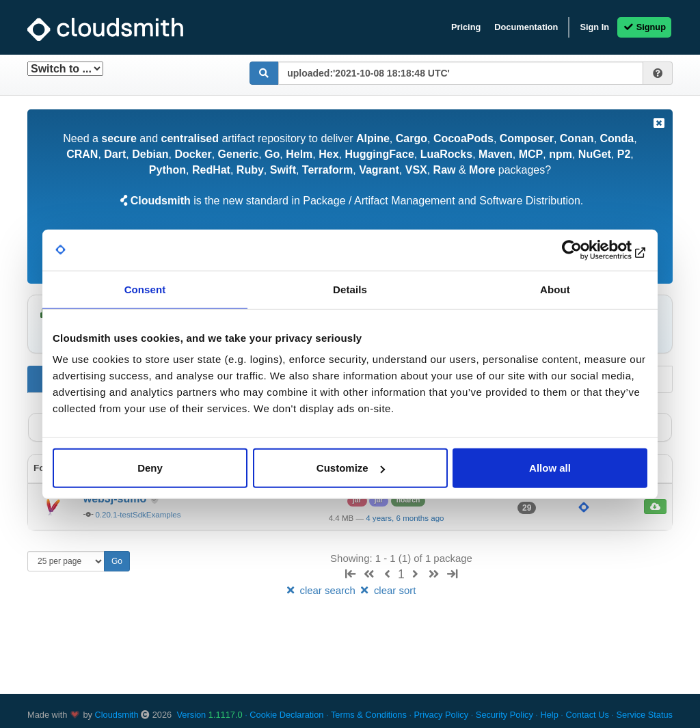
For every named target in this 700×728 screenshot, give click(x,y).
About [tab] (555, 289)
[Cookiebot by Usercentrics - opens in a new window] (588, 250)
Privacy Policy (442, 715)
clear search (321, 590)
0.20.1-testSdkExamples (138, 515)
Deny (150, 468)
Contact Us (587, 715)
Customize (351, 468)
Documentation (526, 27)
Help (549, 715)
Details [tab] (350, 289)
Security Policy (504, 715)
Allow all (550, 468)
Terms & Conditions (369, 715)
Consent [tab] (145, 289)
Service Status (644, 715)
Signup (644, 27)
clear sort (387, 590)
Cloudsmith (117, 715)
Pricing (466, 27)
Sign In (594, 27)
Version (210, 715)
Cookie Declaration (286, 715)
